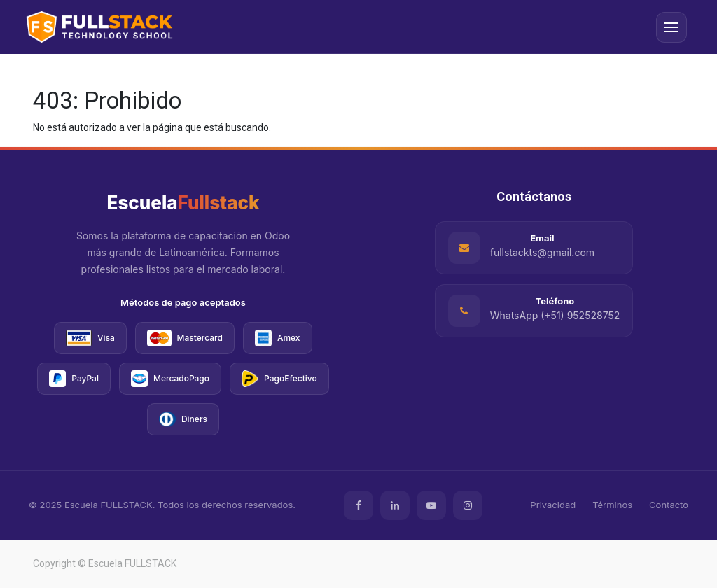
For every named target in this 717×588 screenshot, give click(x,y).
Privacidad (553, 505)
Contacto (669, 505)
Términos (612, 505)
